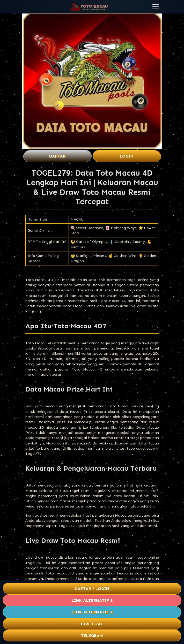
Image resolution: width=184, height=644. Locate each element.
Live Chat (92, 624)
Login (127, 156)
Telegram (92, 636)
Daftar (57, 156)
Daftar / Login (92, 589)
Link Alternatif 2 (92, 612)
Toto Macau (36, 280)
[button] (156, 7)
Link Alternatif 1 (92, 600)
